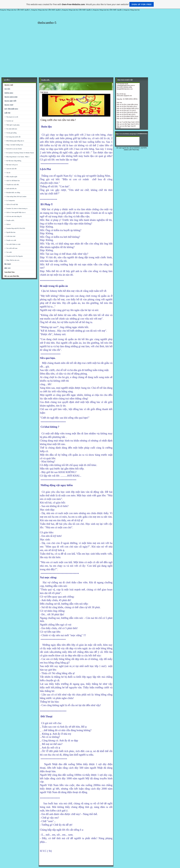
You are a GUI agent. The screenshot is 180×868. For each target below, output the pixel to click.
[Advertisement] (90, 55)
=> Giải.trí (8, 224)
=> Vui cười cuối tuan (11, 248)
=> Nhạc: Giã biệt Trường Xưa (14, 145)
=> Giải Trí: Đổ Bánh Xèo (12, 181)
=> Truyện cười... (10, 220)
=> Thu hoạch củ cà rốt (11, 117)
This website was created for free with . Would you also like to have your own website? (90, 4)
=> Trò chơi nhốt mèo (11, 129)
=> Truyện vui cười (10, 240)
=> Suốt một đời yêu (10, 189)
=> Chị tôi (7, 173)
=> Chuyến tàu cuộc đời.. (12, 185)
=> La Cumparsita (10, 200)
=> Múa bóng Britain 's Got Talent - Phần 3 (17, 157)
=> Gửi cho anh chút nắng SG (13, 216)
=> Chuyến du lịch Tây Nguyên (14, 256)
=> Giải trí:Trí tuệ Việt (11, 204)
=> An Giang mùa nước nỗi (12, 137)
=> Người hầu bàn (10, 232)
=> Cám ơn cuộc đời (10, 169)
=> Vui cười (8, 252)
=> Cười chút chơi (10, 236)
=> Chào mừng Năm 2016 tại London (15, 196)
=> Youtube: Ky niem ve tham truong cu (16, 208)
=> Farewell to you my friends (13, 149)
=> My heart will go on (11, 165)
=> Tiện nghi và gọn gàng (12, 125)
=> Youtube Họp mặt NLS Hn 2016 (15, 228)
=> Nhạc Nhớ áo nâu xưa (12, 260)
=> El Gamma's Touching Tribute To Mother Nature (19, 153)
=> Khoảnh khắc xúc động (12, 193)
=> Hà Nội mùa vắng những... (13, 161)
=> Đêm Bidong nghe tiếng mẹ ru (14, 141)
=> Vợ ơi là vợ (9, 121)
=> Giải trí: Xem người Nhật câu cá (15, 212)
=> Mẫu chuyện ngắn (11, 177)
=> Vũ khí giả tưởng (11, 133)
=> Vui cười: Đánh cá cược (12, 244)
